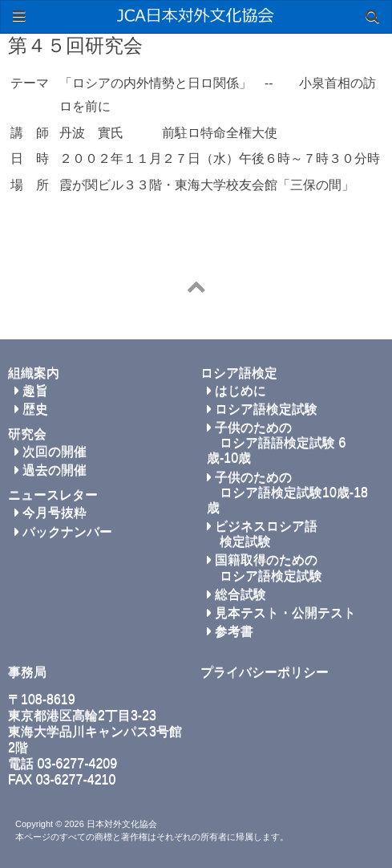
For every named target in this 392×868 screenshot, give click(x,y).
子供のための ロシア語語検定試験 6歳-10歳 (276, 442)
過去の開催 (51, 470)
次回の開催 (51, 451)
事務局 (27, 672)
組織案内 (34, 373)
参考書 (230, 631)
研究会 (27, 434)
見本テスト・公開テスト (281, 612)
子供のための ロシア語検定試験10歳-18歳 (287, 492)
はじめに (236, 390)
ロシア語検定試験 (262, 409)
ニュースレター (53, 495)
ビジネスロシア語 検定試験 (262, 533)
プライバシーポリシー (265, 672)
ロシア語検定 (239, 373)
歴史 (31, 409)
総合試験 (236, 594)
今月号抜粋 (51, 512)
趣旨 (31, 390)
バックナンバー (63, 531)
